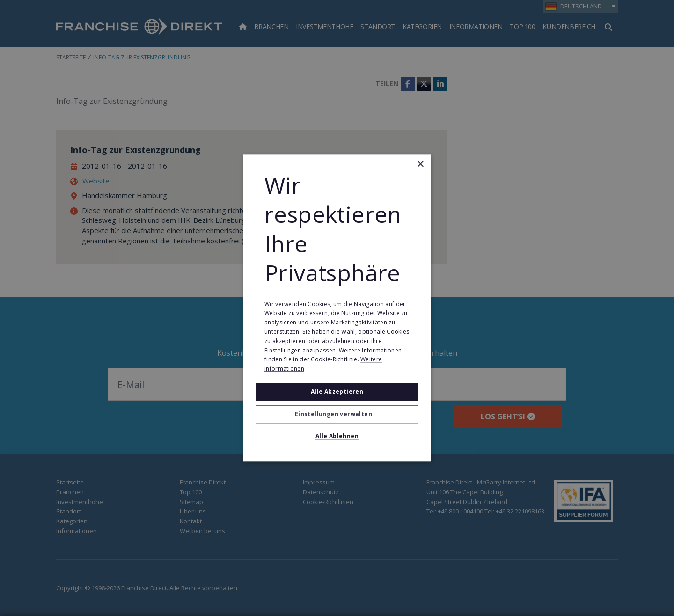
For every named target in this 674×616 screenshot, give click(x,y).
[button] (337, 415)
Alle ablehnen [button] (337, 436)
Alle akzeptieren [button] (337, 392)
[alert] (337, 308)
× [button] (420, 165)
